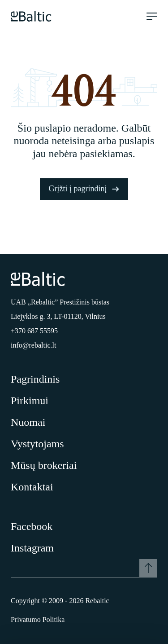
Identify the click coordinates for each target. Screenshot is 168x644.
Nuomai (28, 422)
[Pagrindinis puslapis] (31, 16)
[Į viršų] (148, 568)
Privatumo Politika (38, 620)
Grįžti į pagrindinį (84, 189)
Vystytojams (37, 444)
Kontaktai (32, 487)
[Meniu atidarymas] (152, 16)
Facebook (32, 526)
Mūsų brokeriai (44, 465)
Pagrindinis (35, 379)
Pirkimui (30, 401)
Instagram (32, 548)
